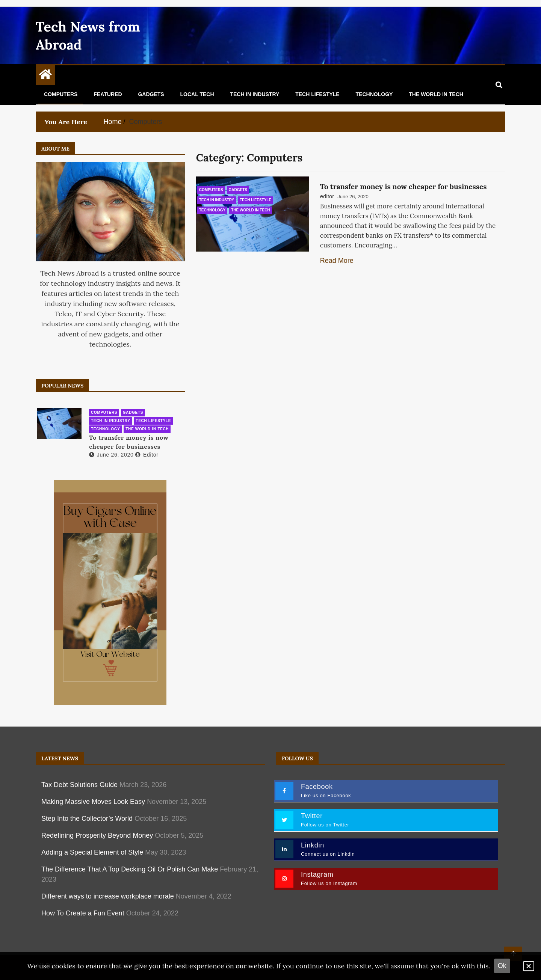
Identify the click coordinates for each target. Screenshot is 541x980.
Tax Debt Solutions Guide (79, 785)
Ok (502, 966)
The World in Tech (436, 94)
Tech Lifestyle (317, 94)
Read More (337, 261)
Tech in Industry (255, 94)
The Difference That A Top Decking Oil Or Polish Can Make (130, 869)
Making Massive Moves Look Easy (93, 802)
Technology (374, 94)
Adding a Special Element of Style (92, 852)
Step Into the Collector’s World (87, 819)
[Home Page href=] (45, 76)
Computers (61, 94)
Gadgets (151, 94)
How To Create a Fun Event (83, 913)
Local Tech (197, 94)
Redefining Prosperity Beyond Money (97, 835)
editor (327, 196)
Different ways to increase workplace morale (108, 896)
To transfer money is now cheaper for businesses (403, 187)
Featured (108, 94)
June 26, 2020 (111, 455)
